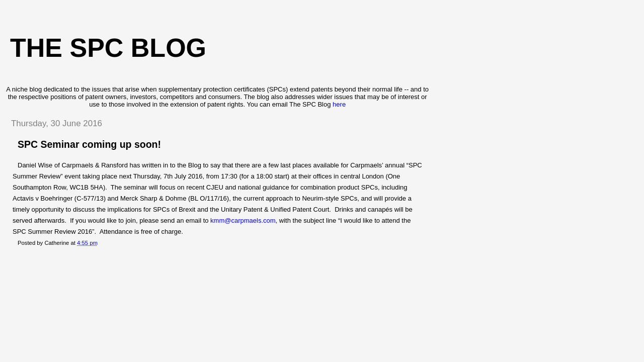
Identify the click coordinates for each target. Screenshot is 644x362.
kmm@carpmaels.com (243, 220)
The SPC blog (108, 48)
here (339, 104)
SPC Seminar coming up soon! (89, 144)
